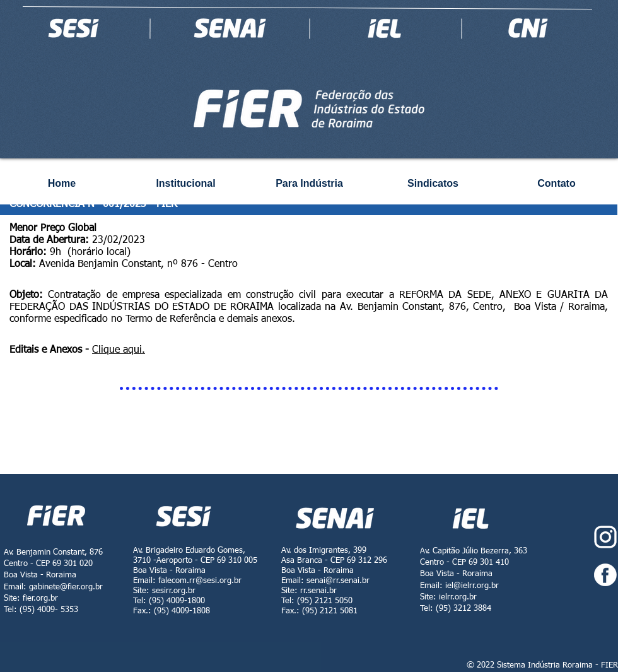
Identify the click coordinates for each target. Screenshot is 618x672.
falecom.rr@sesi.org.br (200, 581)
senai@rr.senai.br (338, 581)
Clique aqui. (119, 350)
